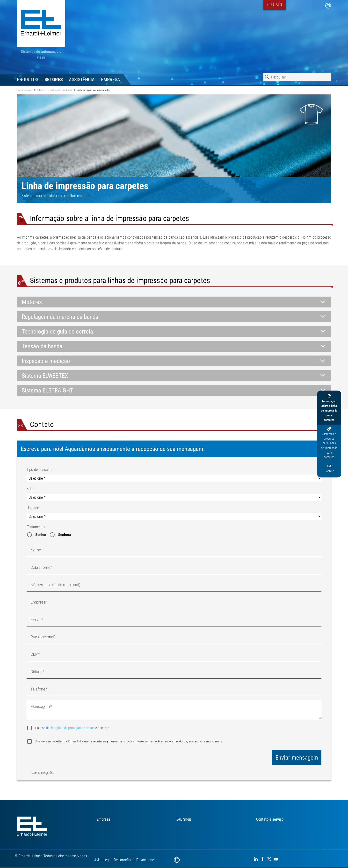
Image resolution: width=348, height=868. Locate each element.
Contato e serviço (270, 819)
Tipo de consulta (39, 470)
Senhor (41, 535)
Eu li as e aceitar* (72, 728)
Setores (54, 79)
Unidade (33, 508)
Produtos (28, 79)
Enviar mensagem (297, 758)
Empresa (111, 79)
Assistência (82, 79)
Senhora (65, 535)
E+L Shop (184, 819)
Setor (31, 489)
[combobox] (297, 77)
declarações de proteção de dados (71, 728)
